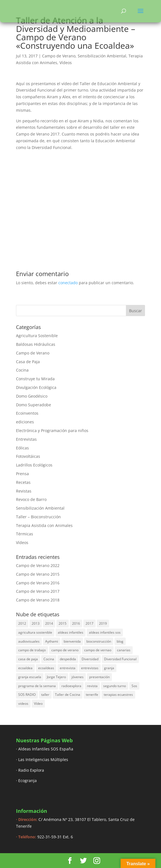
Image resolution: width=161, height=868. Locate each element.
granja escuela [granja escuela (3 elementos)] (30, 677)
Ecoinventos (27, 413)
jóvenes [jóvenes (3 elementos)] (78, 677)
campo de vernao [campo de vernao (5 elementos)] (98, 650)
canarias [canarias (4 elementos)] (124, 650)
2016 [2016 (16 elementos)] (76, 623)
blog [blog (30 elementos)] (120, 641)
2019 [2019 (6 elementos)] (103, 623)
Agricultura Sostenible (37, 336)
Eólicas (22, 448)
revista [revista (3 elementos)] (92, 686)
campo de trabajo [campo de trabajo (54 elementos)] (32, 650)
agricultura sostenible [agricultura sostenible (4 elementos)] (35, 632)
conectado (68, 283)
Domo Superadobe (34, 405)
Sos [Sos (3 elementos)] (134, 686)
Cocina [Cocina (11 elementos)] (49, 659)
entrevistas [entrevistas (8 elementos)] (90, 668)
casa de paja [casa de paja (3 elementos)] (28, 659)
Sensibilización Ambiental (102, 56)
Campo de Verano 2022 (38, 565)
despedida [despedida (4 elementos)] (68, 659)
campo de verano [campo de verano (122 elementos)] (65, 650)
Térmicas (25, 534)
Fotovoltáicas (28, 456)
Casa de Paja (28, 362)
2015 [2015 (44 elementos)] (63, 623)
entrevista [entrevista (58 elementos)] (68, 668)
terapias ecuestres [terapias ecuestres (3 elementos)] (118, 695)
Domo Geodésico (32, 396)
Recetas (23, 482)
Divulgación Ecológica (36, 387)
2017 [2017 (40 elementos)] (89, 623)
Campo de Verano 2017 (38, 591)
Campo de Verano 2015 (38, 574)
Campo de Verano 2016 (38, 583)
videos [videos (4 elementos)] (23, 704)
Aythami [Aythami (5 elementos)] (52, 641)
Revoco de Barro (31, 499)
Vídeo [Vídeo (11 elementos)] (38, 704)
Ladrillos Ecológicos (34, 465)
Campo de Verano (59, 56)
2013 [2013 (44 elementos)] (36, 623)
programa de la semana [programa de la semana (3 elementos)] (37, 686)
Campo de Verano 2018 (38, 600)
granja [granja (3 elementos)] (109, 668)
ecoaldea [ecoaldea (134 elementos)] (25, 668)
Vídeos (66, 63)
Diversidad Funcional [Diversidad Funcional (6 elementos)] (120, 659)
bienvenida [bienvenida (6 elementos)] (72, 641)
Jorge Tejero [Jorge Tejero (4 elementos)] (56, 677)
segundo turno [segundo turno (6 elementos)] (115, 686)
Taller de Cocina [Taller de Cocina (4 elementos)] (68, 695)
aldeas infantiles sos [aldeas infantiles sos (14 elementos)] (105, 632)
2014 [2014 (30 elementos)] (49, 623)
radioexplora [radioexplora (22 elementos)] (71, 686)
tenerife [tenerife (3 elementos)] (92, 695)
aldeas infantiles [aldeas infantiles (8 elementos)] (71, 632)
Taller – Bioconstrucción (38, 517)
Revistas (24, 491)
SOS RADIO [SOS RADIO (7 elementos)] (27, 695)
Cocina (22, 370)
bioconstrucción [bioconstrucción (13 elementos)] (99, 641)
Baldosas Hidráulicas (36, 344)
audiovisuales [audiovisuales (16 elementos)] (29, 641)
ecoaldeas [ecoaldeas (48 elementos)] (46, 668)
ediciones (25, 422)
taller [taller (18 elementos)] (45, 695)
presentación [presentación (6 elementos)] (99, 677)
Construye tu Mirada (35, 379)
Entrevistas (26, 439)
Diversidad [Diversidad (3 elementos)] (90, 659)
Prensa (22, 474)
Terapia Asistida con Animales (44, 525)
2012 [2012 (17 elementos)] (22, 623)
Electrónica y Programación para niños (52, 431)
